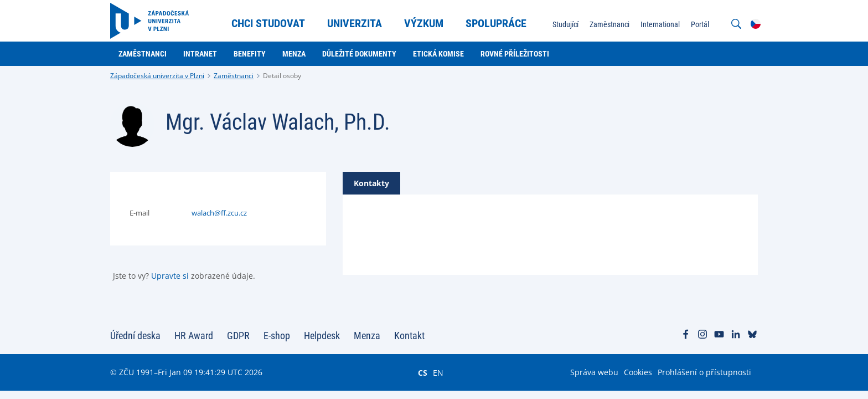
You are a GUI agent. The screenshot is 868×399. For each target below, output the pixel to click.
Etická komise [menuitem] (438, 54)
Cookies (638, 372)
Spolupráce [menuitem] (496, 23)
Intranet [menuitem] (200, 54)
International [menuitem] (660, 24)
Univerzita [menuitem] (355, 23)
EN (438, 372)
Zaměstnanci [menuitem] (609, 24)
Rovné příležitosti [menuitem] (515, 54)
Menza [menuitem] (294, 54)
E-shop (277, 336)
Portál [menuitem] (700, 24)
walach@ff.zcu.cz (219, 213)
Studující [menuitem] (565, 24)
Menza (367, 336)
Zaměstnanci (234, 76)
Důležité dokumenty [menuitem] (359, 54)
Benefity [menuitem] (250, 54)
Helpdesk (322, 336)
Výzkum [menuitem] (424, 23)
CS (423, 372)
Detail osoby (282, 76)
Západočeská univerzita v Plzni (157, 76)
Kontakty (371, 183)
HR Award (194, 336)
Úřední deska (135, 336)
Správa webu (594, 372)
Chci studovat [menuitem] (268, 23)
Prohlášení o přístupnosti (704, 372)
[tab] (371, 183)
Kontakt (409, 336)
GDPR (238, 336)
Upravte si (170, 276)
